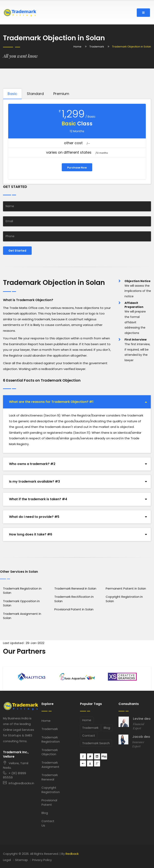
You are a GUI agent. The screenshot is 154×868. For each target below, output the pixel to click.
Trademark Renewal (49, 777)
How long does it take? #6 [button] (31, 534)
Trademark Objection (49, 752)
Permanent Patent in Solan (126, 588)
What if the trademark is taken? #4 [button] (38, 499)
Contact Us (48, 823)
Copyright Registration (49, 790)
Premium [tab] (61, 94)
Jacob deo (141, 737)
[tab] (77, 402)
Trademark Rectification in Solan (74, 599)
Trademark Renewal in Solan (75, 588)
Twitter (90, 756)
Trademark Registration (49, 739)
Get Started (17, 251)
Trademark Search (96, 743)
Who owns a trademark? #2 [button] (32, 464)
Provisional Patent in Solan (74, 609)
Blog (45, 813)
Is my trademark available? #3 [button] (34, 481)
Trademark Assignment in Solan (22, 616)
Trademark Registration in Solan (22, 591)
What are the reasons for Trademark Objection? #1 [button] (51, 402)
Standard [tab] (35, 94)
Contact (89, 735)
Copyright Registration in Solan (124, 599)
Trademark (97, 47)
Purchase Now (77, 168)
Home (77, 47)
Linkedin (97, 756)
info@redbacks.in (19, 783)
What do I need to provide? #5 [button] (34, 517)
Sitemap (21, 860)
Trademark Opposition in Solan (21, 603)
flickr (83, 763)
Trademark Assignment (49, 765)
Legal (7, 860)
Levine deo (142, 719)
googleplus (97, 763)
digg (104, 756)
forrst (90, 763)
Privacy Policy (42, 860)
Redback (72, 854)
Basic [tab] (12, 94)
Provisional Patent (49, 802)
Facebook (83, 756)
